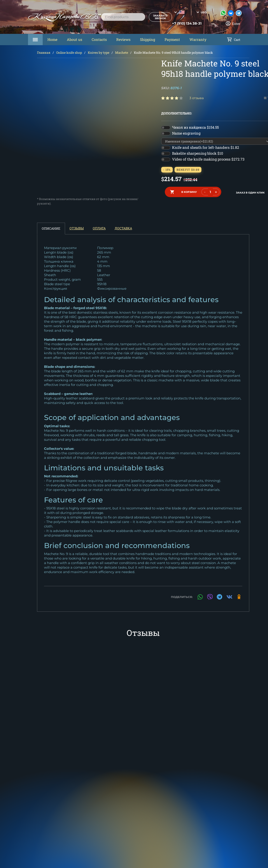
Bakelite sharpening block (198, 153)
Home (52, 39)
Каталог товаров (35, 40)
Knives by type (99, 52)
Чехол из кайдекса (195, 127)
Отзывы (77, 228)
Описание (51, 228)
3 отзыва (197, 98)
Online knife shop (69, 52)
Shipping (148, 39)
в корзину (189, 191)
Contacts (99, 39)
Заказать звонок (156, 17)
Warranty (198, 39)
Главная (44, 52)
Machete (122, 52)
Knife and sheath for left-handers (206, 147)
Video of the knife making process (208, 159)
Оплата (99, 228)
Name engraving (186, 133)
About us (75, 39)
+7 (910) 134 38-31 (182, 23)
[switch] (166, 128)
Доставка (123, 228)
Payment (172, 39)
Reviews (123, 39)
